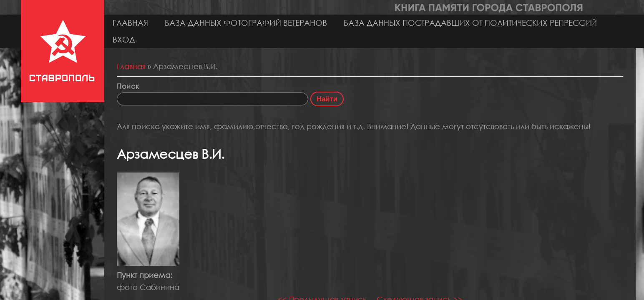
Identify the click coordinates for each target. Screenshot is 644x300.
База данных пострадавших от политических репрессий (470, 23)
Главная (130, 23)
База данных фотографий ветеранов (246, 23)
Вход (124, 39)
